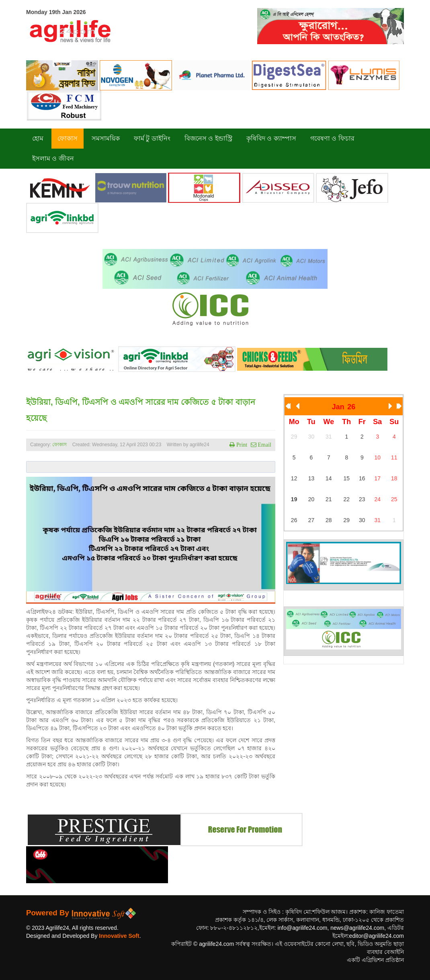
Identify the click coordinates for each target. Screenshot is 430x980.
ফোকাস (59, 445)
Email (264, 445)
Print (241, 445)
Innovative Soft (119, 936)
